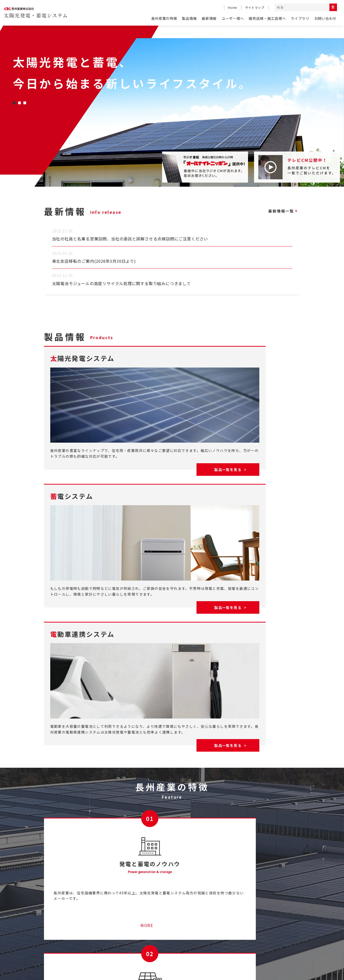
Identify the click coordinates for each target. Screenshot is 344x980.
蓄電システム (280, 926)
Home (232, 7)
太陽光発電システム (285, 919)
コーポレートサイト (239, 959)
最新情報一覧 (277, 211)
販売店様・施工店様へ (267, 18)
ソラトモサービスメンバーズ (131, 919)
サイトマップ (255, 7)
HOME (50, 910)
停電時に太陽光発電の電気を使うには (138, 929)
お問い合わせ (325, 18)
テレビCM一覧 (219, 910)
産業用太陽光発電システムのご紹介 (136, 910)
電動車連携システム (285, 934)
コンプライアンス (279, 959)
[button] (14, 103)
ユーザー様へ (233, 18)
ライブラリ (300, 18)
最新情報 (209, 18)
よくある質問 (56, 919)
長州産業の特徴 (164, 18)
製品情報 (189, 18)
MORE (86, 823)
